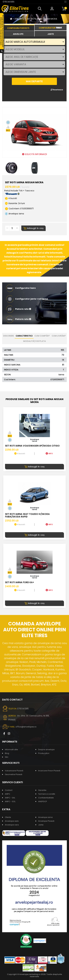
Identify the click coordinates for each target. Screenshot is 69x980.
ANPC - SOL (10, 801)
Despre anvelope (46, 750)
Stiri (7, 757)
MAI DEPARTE (34, 81)
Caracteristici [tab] (24, 336)
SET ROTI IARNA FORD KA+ (20, 582)
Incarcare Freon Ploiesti (49, 771)
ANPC (7, 794)
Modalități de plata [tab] (34, 341)
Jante (41, 825)
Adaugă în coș (33, 228)
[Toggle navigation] (65, 2)
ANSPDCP (43, 801)
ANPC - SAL (10, 798)
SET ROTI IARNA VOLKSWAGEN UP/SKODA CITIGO (32, 446)
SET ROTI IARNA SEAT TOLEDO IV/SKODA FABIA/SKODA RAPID (27, 515)
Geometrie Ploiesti (14, 774)
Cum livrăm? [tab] (59, 336)
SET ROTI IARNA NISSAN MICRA (42, 19)
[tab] (18, 34)
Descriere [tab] (8, 336)
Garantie (42, 790)
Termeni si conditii (47, 794)
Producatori (44, 753)
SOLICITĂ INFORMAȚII (34, 154)
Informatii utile (11, 750)
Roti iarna (20, 19)
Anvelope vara (12, 825)
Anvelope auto (12, 821)
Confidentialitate (46, 798)
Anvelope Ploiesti (46, 821)
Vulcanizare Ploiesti (14, 771)
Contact (9, 790)
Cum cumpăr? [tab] (42, 336)
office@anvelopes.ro (26, 727)
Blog (7, 753)
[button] (40, 9)
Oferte (8, 817)
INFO (49, 454)
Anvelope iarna (45, 817)
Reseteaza (57, 90)
